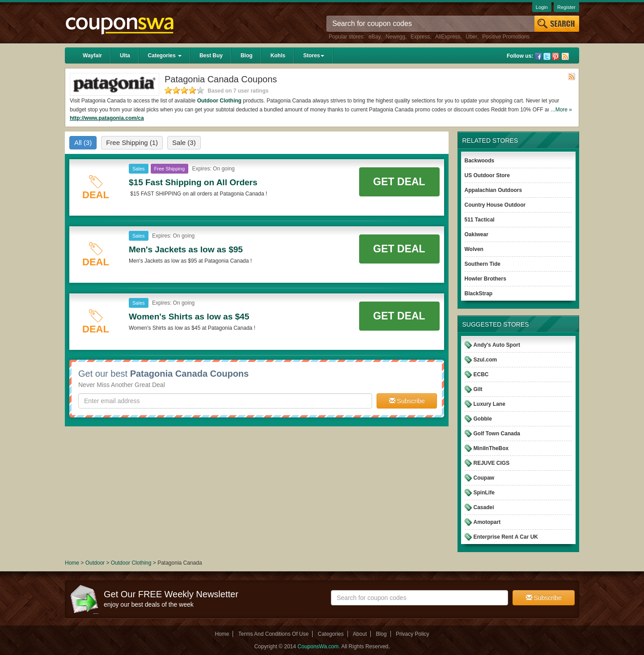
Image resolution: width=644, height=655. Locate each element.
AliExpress (448, 37)
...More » (561, 110)
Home (72, 563)
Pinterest (555, 56)
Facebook (538, 56)
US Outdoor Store (487, 175)
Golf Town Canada (497, 434)
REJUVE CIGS (492, 463)
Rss (565, 56)
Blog (247, 55)
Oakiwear (477, 234)
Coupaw (484, 478)
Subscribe (407, 401)
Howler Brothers (485, 279)
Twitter (547, 56)
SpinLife (484, 493)
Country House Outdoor (495, 205)
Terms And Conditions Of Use (273, 634)
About (360, 634)
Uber (471, 37)
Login (542, 7)
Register (566, 7)
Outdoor (95, 563)
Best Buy (211, 55)
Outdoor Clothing (219, 101)
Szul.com (485, 360)
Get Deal (399, 182)
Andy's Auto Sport (497, 345)
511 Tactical (480, 220)
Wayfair (92, 55)
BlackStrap (479, 293)
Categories (165, 55)
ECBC (481, 374)
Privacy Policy (413, 634)
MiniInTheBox (491, 448)
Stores (314, 55)
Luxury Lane (489, 404)
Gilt (478, 389)
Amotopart (487, 522)
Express (420, 37)
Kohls (278, 55)
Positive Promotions (506, 37)
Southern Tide (483, 264)
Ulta (125, 55)
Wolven (474, 249)
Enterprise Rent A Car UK (506, 537)
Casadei (484, 507)
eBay (374, 37)
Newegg (395, 37)
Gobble (483, 419)
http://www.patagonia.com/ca (107, 118)
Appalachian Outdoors (494, 190)
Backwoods (480, 161)
